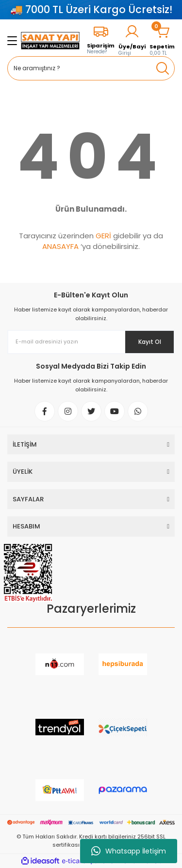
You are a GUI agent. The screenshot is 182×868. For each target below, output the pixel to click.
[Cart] (162, 40)
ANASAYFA (60, 246)
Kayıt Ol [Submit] (150, 342)
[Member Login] (132, 40)
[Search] (91, 68)
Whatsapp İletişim (129, 851)
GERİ (103, 236)
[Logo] (50, 41)
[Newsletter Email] (91, 342)
